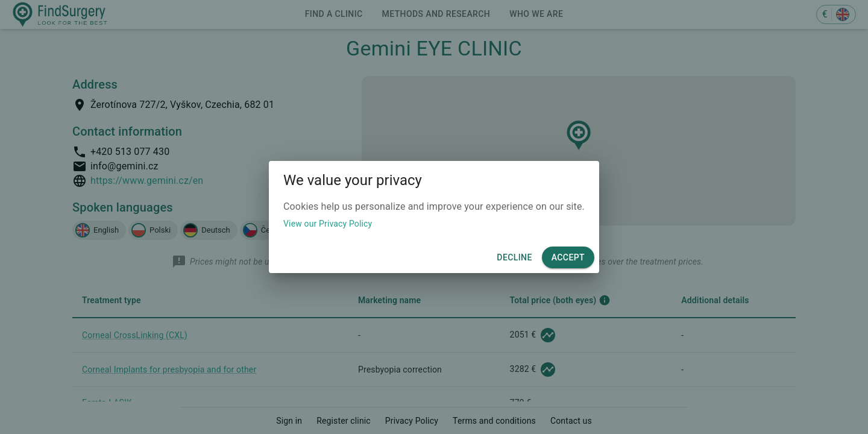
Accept (568, 258)
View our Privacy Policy (328, 224)
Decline (514, 258)
